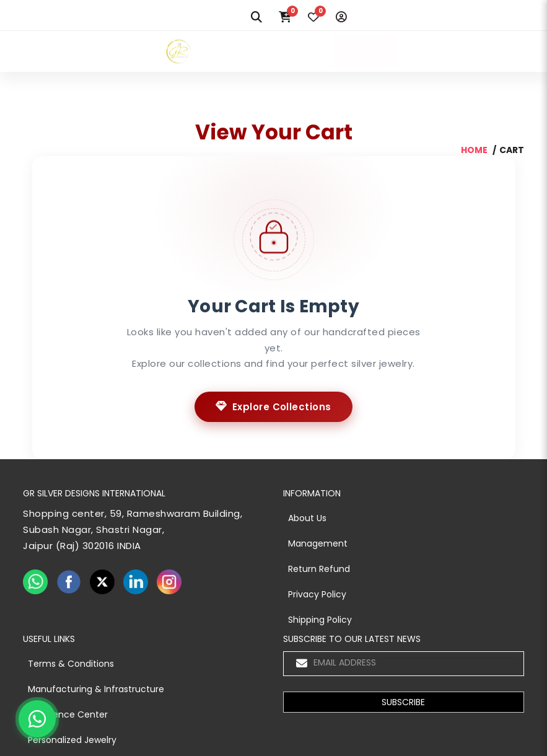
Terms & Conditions (71, 664)
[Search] (256, 17)
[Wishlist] (313, 17)
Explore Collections (273, 407)
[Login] (341, 17)
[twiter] (102, 582)
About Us (307, 518)
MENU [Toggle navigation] (365, 51)
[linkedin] (136, 582)
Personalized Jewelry (72, 740)
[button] (404, 702)
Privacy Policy (317, 594)
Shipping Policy (320, 620)
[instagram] (169, 582)
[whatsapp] (35, 582)
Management (318, 543)
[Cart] (285, 17)
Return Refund (319, 569)
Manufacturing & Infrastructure (96, 689)
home (474, 150)
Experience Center (68, 714)
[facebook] (69, 582)
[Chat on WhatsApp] (37, 719)
